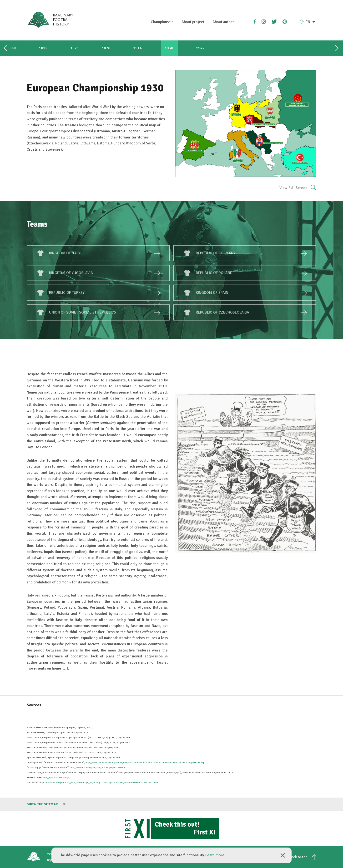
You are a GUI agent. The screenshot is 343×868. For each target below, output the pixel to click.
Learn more (215, 855)
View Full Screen (298, 191)
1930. (169, 48)
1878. (106, 48)
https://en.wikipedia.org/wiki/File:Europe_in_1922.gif (73, 783)
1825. (75, 48)
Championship (162, 22)
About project (193, 22)
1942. (201, 48)
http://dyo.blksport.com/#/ (57, 778)
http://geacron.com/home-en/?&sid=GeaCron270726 (131, 783)
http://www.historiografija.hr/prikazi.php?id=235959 (97, 768)
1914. (138, 48)
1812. (44, 48)
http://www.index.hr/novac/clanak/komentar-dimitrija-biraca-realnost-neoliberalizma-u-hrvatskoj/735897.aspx (146, 763)
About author (223, 22)
